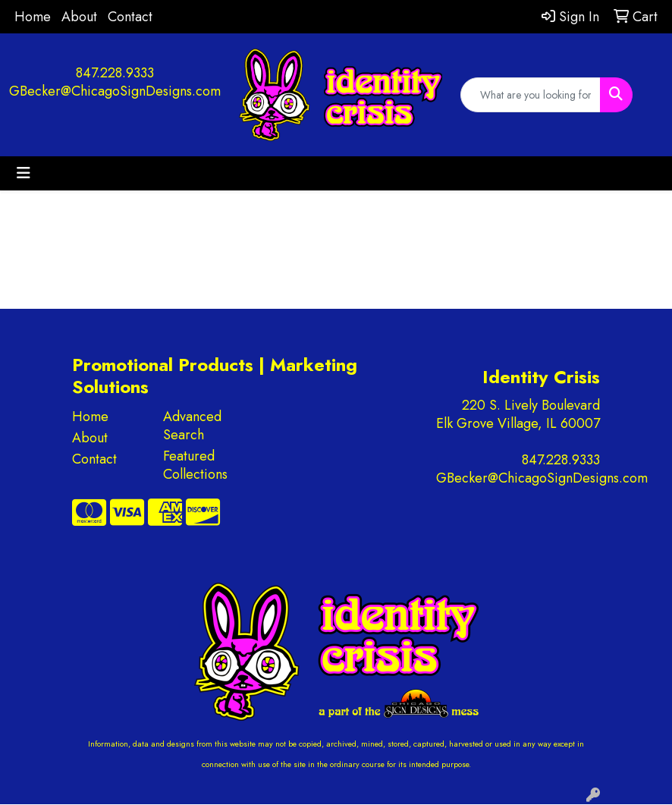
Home (33, 17)
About (79, 17)
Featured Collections (195, 465)
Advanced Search (192, 426)
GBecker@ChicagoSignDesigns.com (115, 91)
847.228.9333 (115, 73)
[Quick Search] (531, 95)
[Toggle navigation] (24, 173)
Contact (130, 17)
